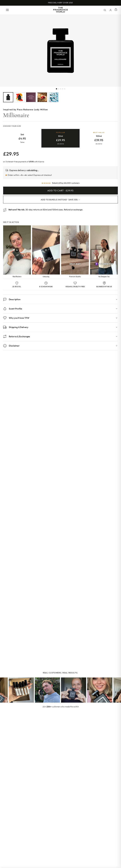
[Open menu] (7, 10)
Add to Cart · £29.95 (60, 191)
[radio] (22, 138)
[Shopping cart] (116, 10)
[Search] (105, 10)
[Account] (110, 10)
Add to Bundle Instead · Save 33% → (60, 200)
